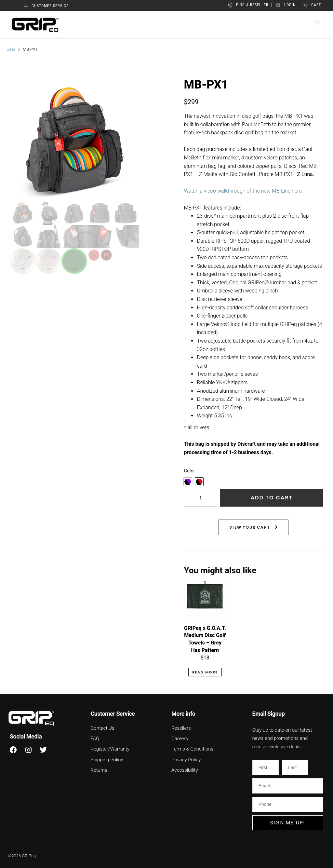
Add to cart (272, 498)
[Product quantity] (200, 498)
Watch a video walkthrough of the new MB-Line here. (243, 191)
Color (189, 471)
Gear (11, 49)
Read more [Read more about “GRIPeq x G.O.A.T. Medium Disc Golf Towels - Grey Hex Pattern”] (205, 672)
